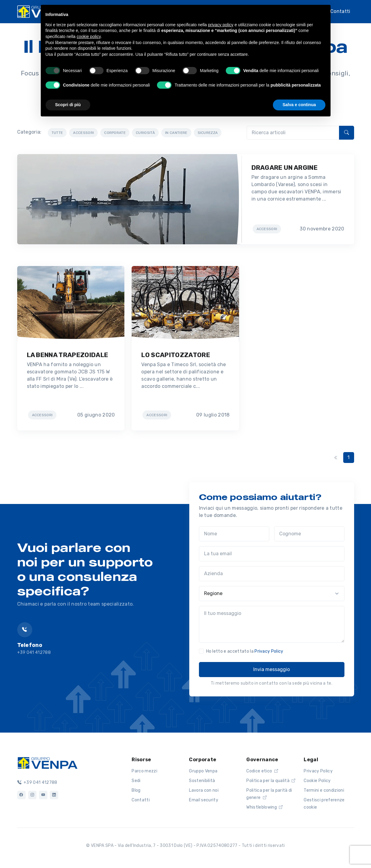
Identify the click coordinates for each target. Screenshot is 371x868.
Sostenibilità (202, 781)
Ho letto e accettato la (245, 651)
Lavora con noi (204, 790)
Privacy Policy (269, 651)
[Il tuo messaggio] (272, 624)
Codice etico (262, 771)
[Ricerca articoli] (293, 133)
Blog (136, 790)
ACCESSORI (83, 133)
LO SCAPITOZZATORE (176, 355)
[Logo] (47, 762)
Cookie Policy (317, 781)
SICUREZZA (208, 133)
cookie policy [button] (89, 36)
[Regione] (272, 594)
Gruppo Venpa (203, 771)
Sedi (136, 781)
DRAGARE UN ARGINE (285, 168)
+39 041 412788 (37, 782)
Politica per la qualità (271, 781)
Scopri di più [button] (68, 105)
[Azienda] (272, 574)
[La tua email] (272, 554)
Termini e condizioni (324, 790)
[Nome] (234, 534)
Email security (203, 800)
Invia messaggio (272, 669)
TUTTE (57, 133)
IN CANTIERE (176, 133)
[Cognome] (309, 534)
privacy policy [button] (221, 25)
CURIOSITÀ (145, 133)
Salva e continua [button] (299, 105)
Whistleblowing (264, 807)
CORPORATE (115, 133)
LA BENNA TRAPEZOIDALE (68, 355)
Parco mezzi (144, 771)
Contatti (340, 11)
